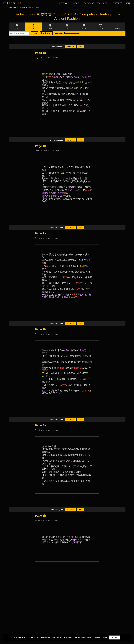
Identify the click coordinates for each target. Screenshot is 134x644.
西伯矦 (61, 368)
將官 (73, 295)
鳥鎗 (49, 196)
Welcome (64, 3)
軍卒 (87, 190)
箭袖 (53, 193)
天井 (46, 393)
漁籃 (76, 77)
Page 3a (40, 425)
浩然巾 (57, 77)
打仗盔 (83, 295)
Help (128, 3)
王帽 (51, 350)
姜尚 (49, 77)
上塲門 (88, 77)
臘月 (46, 114)
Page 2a (40, 233)
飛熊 (49, 481)
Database (89, 3)
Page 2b (41, 329)
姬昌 (80, 368)
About (76, 3)
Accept (114, 637)
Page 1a (40, 53)
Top (35, 33)
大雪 (89, 461)
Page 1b (41, 146)
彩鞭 (57, 297)
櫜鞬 (51, 297)
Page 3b (41, 516)
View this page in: (57, 47)
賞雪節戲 (46, 74)
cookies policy (86, 637)
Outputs (118, 3)
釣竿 (80, 77)
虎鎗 (53, 196)
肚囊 (60, 193)
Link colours (46, 33)
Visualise (103, 3)
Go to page (59, 33)
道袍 (65, 77)
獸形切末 (46, 540)
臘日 (82, 266)
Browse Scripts (25, 7)
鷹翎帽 (45, 193)
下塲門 (71, 190)
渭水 (79, 82)
